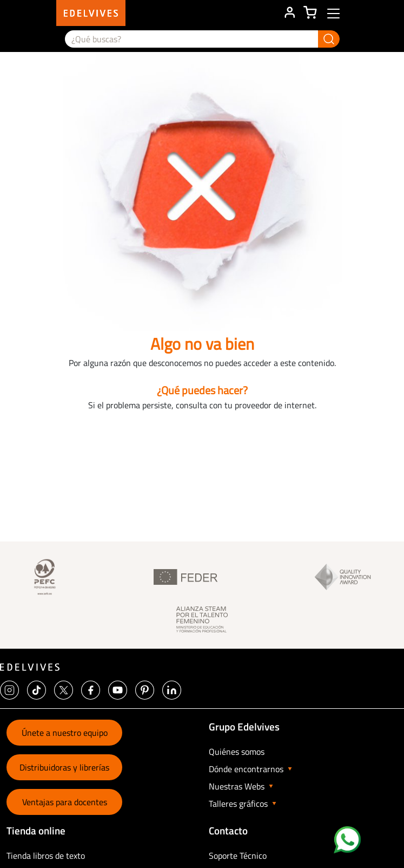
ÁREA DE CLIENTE (289, 13)
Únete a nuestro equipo (65, 733)
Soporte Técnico (238, 856)
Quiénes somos (237, 752)
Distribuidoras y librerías (64, 767)
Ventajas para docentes (65, 802)
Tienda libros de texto (46, 856)
